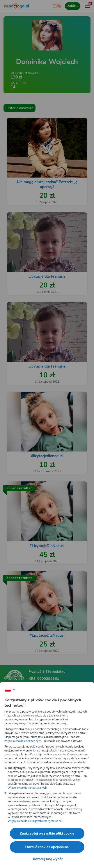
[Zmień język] (10, 690)
